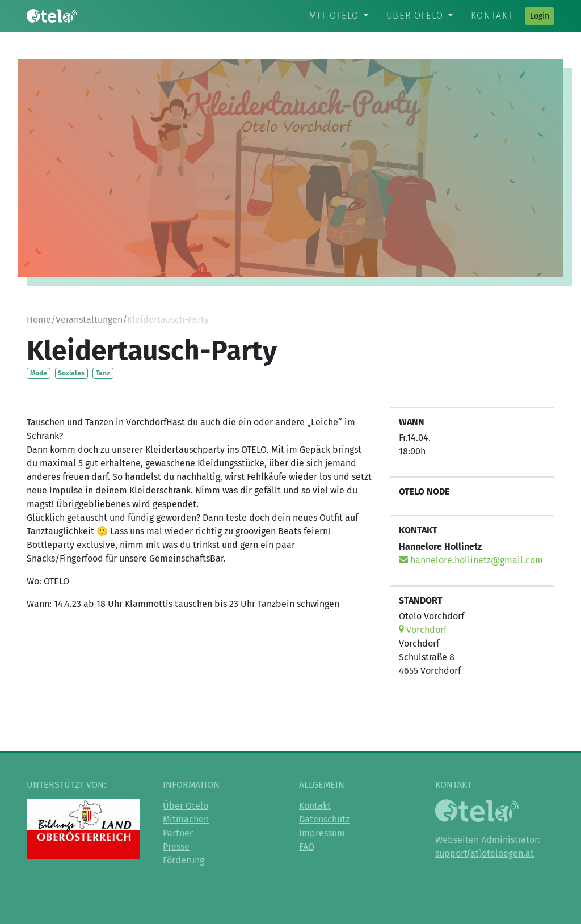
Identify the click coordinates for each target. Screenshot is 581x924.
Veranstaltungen (89, 320)
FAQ (307, 847)
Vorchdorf (423, 630)
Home (39, 320)
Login (540, 16)
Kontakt (492, 16)
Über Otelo (415, 16)
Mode (39, 373)
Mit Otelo (334, 16)
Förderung (184, 860)
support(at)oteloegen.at (485, 853)
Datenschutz (324, 819)
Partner (178, 833)
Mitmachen (186, 819)
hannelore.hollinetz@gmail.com (471, 560)
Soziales (71, 373)
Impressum (322, 833)
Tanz (103, 373)
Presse (176, 847)
